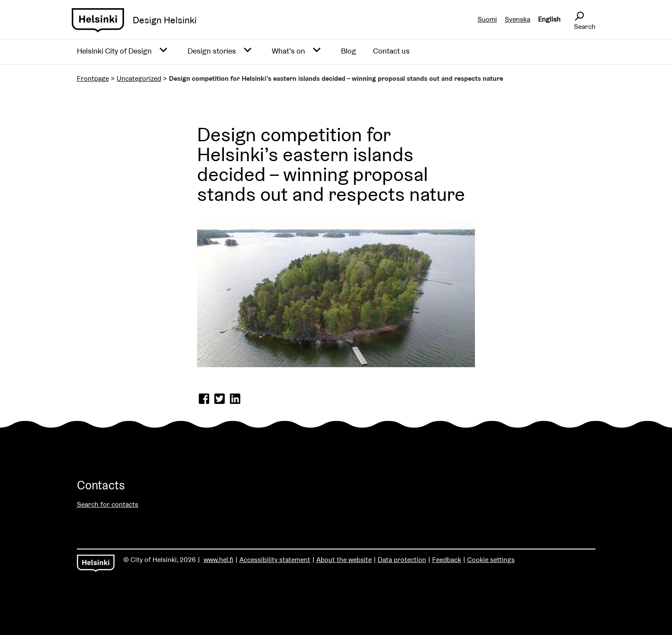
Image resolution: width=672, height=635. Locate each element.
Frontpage (93, 78)
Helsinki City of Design (114, 51)
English (549, 19)
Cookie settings (491, 560)
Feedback (447, 560)
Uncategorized (139, 78)
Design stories (212, 51)
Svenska (518, 19)
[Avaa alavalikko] (163, 51)
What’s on (288, 51)
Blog (349, 51)
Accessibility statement (275, 560)
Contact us (391, 51)
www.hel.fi (218, 560)
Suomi (487, 19)
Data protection (402, 560)
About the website (344, 560)
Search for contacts (108, 504)
